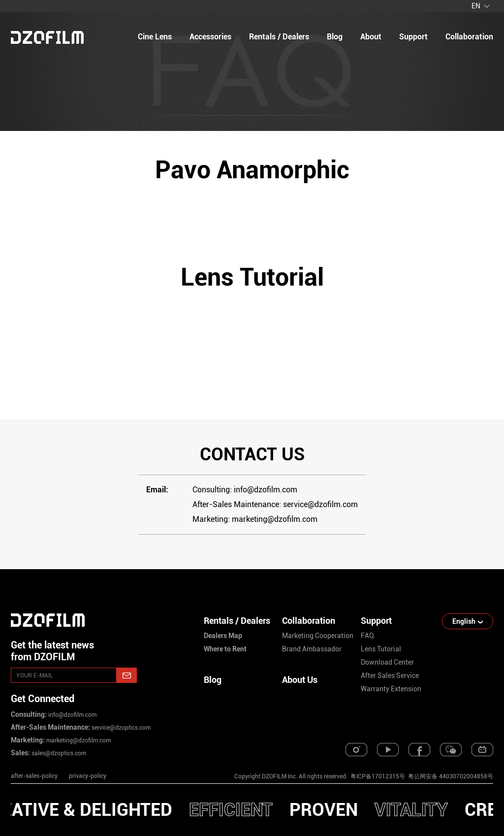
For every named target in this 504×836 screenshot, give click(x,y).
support (413, 37)
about (371, 37)
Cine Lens (155, 37)
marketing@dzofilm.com (78, 740)
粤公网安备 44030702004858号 (450, 776)
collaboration (469, 37)
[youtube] (388, 750)
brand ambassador (312, 649)
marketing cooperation (318, 636)
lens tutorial (381, 649)
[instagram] (356, 750)
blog (335, 37)
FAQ (367, 636)
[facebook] (419, 750)
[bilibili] (482, 750)
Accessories (210, 37)
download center (387, 662)
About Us (300, 680)
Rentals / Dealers (279, 37)
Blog (213, 680)
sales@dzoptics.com (58, 753)
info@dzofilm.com (72, 715)
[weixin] (451, 750)
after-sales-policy (34, 776)
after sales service (390, 675)
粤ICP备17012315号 (378, 776)
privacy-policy (88, 776)
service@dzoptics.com (120, 728)
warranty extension (391, 689)
